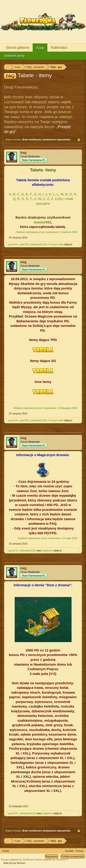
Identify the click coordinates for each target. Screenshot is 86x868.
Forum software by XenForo (18, 860)
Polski (6, 851)
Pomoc (80, 851)
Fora (40, 48)
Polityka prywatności (73, 856)
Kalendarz (59, 48)
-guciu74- (13, 244)
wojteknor (47, 550)
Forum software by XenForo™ (51, 860)
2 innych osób (56, 244)
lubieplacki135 (38, 244)
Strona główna (17, 48)
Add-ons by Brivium (14, 863)
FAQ (24, 153)
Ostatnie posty (14, 56)
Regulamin (52, 856)
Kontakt (69, 851)
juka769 (24, 244)
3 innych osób (56, 420)
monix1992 (43, 222)
